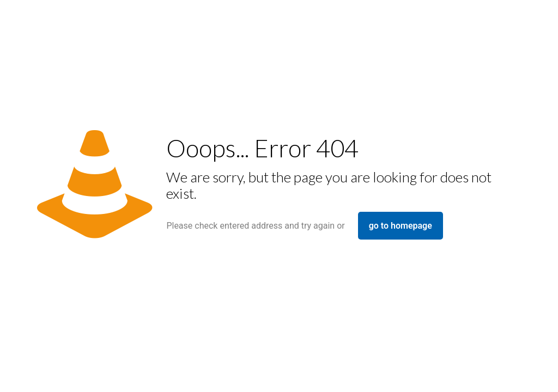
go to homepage (401, 226)
